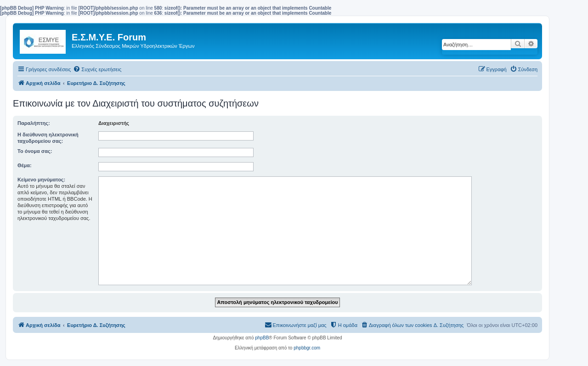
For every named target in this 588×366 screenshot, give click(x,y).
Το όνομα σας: (35, 151)
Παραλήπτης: (34, 123)
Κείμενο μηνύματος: (41, 180)
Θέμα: (25, 165)
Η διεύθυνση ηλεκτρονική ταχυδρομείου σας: (48, 138)
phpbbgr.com (307, 348)
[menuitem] (97, 69)
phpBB (262, 338)
